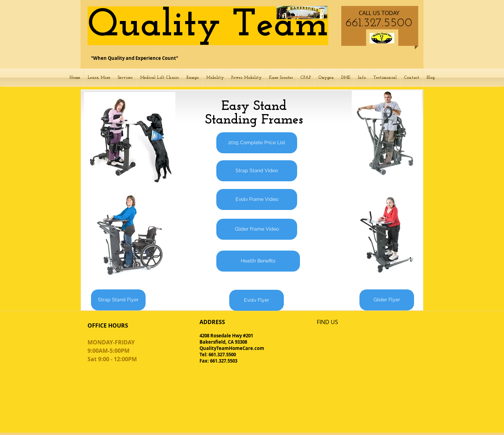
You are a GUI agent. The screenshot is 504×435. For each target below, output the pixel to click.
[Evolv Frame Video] (257, 199)
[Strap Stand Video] (257, 171)
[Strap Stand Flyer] (118, 300)
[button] (99, 78)
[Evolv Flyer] (257, 300)
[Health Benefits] (258, 261)
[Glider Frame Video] (257, 229)
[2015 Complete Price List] (257, 143)
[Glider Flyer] (387, 300)
